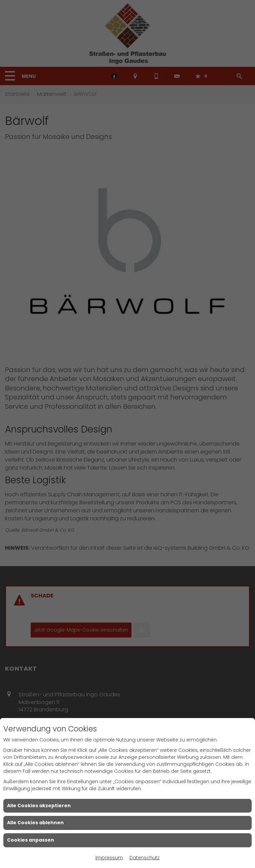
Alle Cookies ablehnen (35, 823)
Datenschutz (145, 858)
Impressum (109, 858)
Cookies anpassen (31, 840)
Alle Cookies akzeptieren (39, 806)
